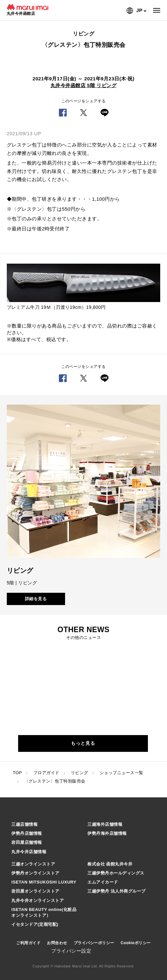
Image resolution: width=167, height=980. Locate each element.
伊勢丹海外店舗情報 (107, 833)
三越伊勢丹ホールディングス (116, 873)
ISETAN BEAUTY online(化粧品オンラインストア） (44, 912)
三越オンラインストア (33, 864)
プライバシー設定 (71, 951)
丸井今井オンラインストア (38, 900)
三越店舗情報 (24, 824)
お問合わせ (57, 943)
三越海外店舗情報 (105, 824)
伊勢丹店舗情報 (27, 833)
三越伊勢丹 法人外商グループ (117, 891)
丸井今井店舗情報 (29, 852)
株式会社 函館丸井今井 (110, 864)
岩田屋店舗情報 (27, 842)
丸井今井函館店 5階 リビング (83, 85)
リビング (80, 773)
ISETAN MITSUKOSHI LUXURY (44, 882)
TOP (17, 773)
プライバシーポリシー (94, 943)
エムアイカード (103, 882)
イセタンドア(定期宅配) (35, 924)
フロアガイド (46, 773)
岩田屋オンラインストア (35, 891)
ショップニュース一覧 (122, 773)
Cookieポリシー (136, 943)
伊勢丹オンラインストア (35, 873)
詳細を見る (36, 599)
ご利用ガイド (28, 943)
